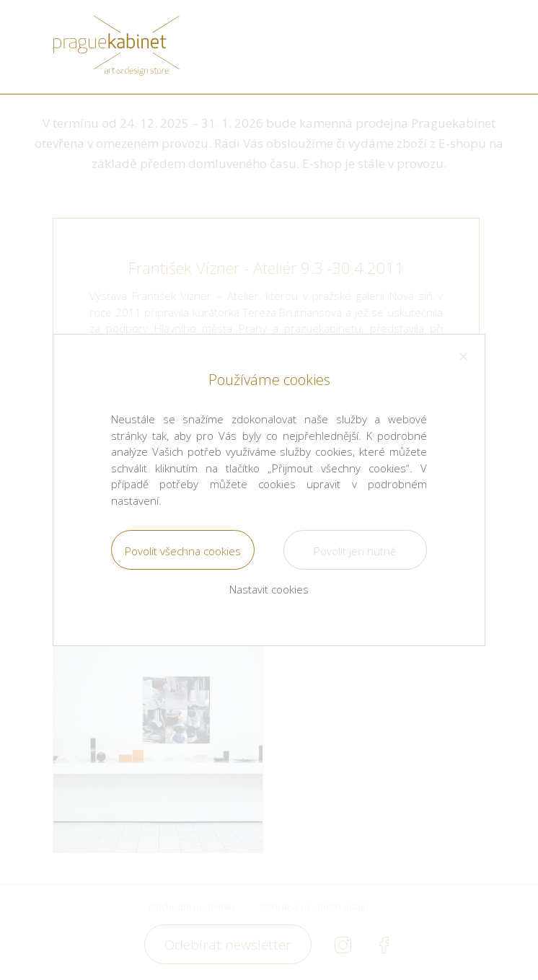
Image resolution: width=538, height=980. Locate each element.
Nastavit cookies (269, 589)
